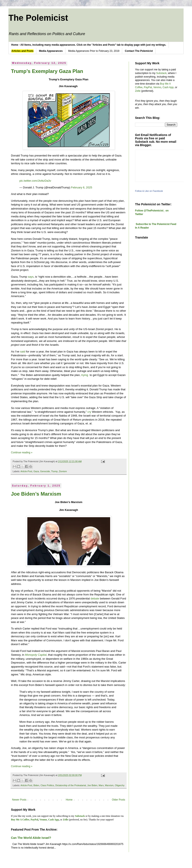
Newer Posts (19, 800)
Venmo (157, 87)
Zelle (138, 91)
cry (89, 412)
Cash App (168, 87)
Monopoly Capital (36, 655)
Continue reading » (22, 453)
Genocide (45, 471)
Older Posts (118, 800)
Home (69, 800)
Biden (36, 785)
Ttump (54, 471)
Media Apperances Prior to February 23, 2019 (94, 51)
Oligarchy (120, 785)
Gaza (36, 471)
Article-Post (26, 471)
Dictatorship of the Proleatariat (71, 785)
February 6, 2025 (82, 187)
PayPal (148, 87)
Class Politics (47, 785)
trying (85, 375)
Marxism (109, 785)
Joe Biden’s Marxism (36, 494)
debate (95, 599)
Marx (101, 785)
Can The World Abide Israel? (31, 838)
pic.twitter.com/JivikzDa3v (35, 181)
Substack (161, 73)
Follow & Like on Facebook (149, 191)
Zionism (63, 471)
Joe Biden (92, 785)
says (31, 277)
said (23, 352)
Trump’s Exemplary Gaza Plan (47, 71)
